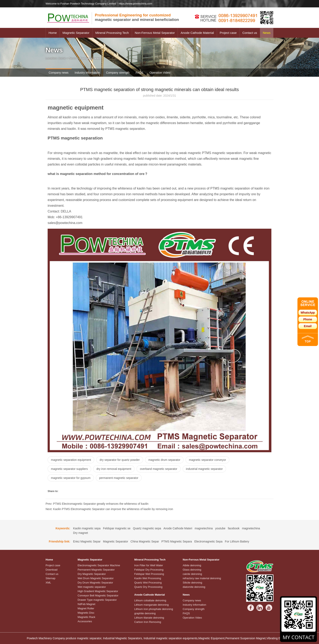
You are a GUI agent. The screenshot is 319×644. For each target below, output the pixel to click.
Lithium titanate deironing (149, 618)
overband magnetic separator (158, 469)
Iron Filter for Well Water (149, 565)
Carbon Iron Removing (148, 622)
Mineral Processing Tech (112, 33)
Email (308, 326)
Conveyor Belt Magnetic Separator (98, 595)
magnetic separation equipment (71, 460)
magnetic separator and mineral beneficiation (137, 17)
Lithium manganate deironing (151, 605)
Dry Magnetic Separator (92, 574)
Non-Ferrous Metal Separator (155, 33)
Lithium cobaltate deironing (150, 600)
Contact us (250, 33)
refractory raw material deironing (202, 578)
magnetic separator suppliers (69, 469)
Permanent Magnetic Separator (96, 570)
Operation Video (160, 73)
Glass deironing (192, 570)
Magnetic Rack (86, 617)
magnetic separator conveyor (207, 460)
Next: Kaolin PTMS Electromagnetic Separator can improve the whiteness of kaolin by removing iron (109, 509)
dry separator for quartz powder (120, 460)
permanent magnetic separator (119, 478)
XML (48, 583)
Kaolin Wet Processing (148, 578)
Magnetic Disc (86, 613)
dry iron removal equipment (114, 469)
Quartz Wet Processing (148, 583)
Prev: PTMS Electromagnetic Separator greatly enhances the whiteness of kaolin (97, 504)
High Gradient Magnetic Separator (98, 591)
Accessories (85, 621)
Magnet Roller (86, 608)
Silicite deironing (192, 583)
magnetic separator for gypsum (71, 478)
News (267, 33)
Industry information (87, 73)
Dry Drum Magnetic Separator (95, 583)
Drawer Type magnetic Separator (97, 600)
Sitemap (50, 578)
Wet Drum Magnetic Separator (96, 578)
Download (52, 570)
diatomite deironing (194, 587)
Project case (228, 33)
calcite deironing (192, 574)
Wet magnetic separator (92, 587)
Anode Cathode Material (197, 33)
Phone (308, 319)
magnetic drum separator (164, 460)
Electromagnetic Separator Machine (99, 565)
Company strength (118, 73)
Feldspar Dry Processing (149, 570)
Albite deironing (192, 565)
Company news (59, 73)
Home (53, 33)
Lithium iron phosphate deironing (154, 609)
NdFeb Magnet (86, 604)
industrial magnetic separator (204, 469)
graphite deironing (145, 613)
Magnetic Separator (76, 33)
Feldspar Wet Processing (149, 574)
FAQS (139, 73)
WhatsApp (308, 313)
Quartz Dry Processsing (148, 587)
